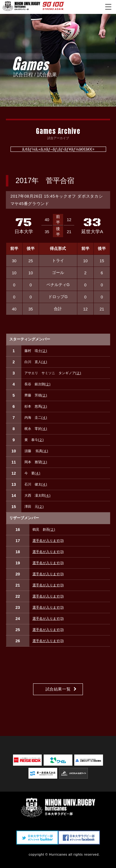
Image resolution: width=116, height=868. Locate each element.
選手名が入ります (48, 541)
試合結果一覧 (58, 689)
